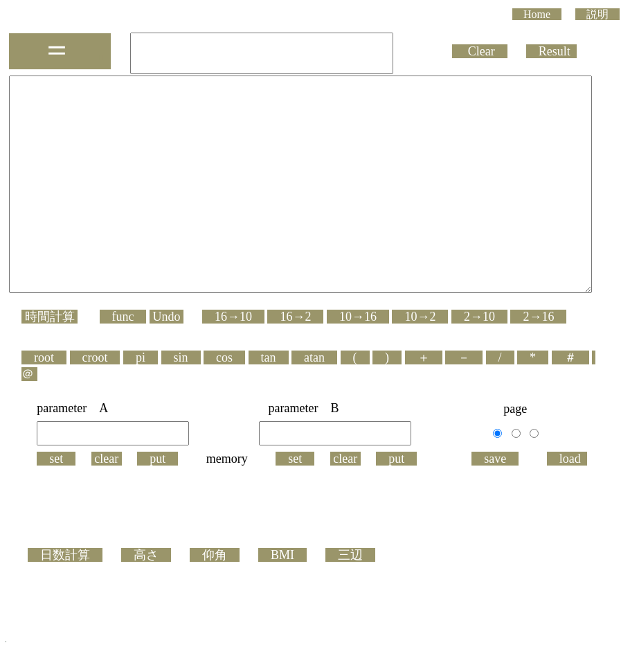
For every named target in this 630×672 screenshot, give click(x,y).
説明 (597, 14)
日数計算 (65, 579)
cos (224, 398)
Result (576, 51)
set (59, 483)
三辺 (350, 579)
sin (181, 398)
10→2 (420, 357)
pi (141, 398)
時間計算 (49, 357)
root (44, 398)
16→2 (295, 357)
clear (109, 483)
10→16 (358, 357)
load (570, 483)
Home (537, 14)
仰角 (215, 579)
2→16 (538, 357)
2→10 (479, 357)
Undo (166, 357)
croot (95, 398)
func (123, 357)
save (498, 483)
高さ (146, 579)
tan (269, 398)
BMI (282, 579)
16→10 (233, 357)
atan (314, 398)
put (160, 483)
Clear (505, 51)
